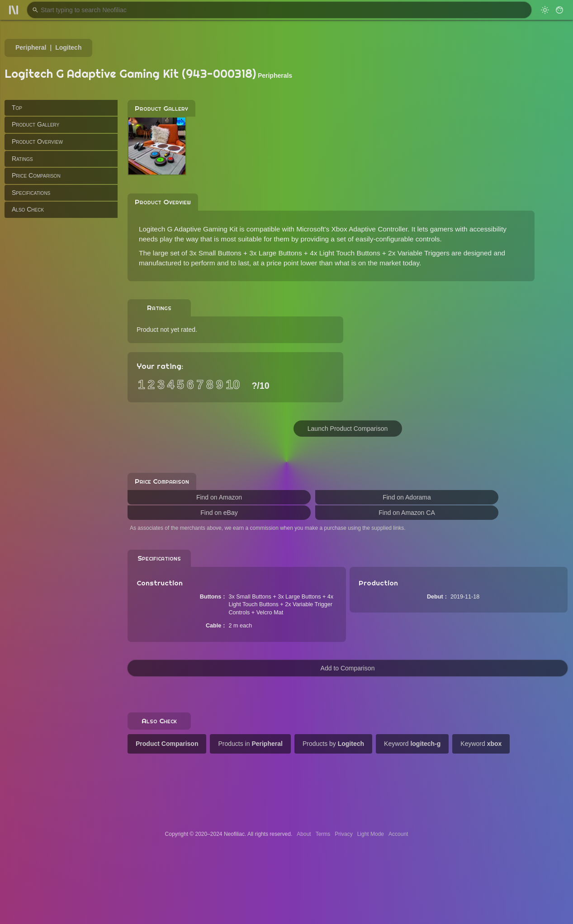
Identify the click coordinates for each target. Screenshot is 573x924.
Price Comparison (36, 175)
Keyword (412, 744)
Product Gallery (36, 124)
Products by (333, 744)
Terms (323, 834)
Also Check (28, 209)
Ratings (22, 159)
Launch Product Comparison (348, 429)
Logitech (68, 47)
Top (17, 108)
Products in (250, 744)
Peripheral (31, 47)
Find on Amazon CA (407, 513)
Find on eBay (219, 513)
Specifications (31, 193)
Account (398, 834)
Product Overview (37, 141)
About (304, 834)
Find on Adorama (407, 497)
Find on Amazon (219, 497)
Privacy (343, 834)
